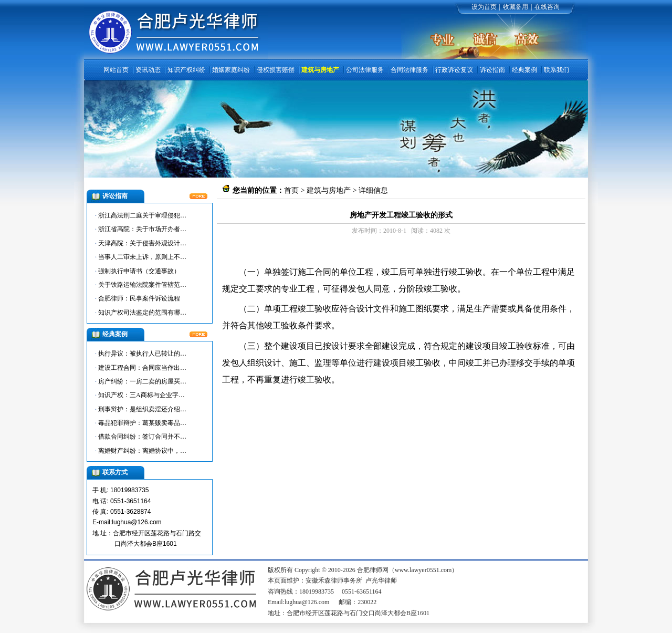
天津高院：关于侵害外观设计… (142, 243)
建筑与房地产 (320, 70)
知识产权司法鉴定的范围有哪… (142, 313)
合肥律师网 (255, 253)
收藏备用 (516, 7)
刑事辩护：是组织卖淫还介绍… (142, 409)
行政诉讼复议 (454, 70)
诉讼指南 (492, 70)
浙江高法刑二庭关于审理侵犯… (142, 215)
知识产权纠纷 (186, 70)
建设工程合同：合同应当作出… (142, 368)
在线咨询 (547, 7)
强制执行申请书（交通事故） (139, 271)
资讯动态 (148, 70)
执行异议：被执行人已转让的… (142, 354)
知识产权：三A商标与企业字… (141, 395)
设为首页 (484, 7)
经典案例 (524, 70)
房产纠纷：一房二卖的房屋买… (142, 381)
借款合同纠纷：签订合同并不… (142, 437)
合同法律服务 (409, 70)
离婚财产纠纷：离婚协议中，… (142, 451)
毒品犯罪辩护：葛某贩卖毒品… (142, 423)
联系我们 (556, 70)
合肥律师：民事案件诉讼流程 (139, 298)
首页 (291, 190)
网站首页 (116, 70)
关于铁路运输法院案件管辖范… (142, 285)
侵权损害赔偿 (276, 70)
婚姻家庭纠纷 (231, 70)
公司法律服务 (365, 70)
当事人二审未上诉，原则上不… (142, 257)
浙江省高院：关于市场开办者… (142, 229)
